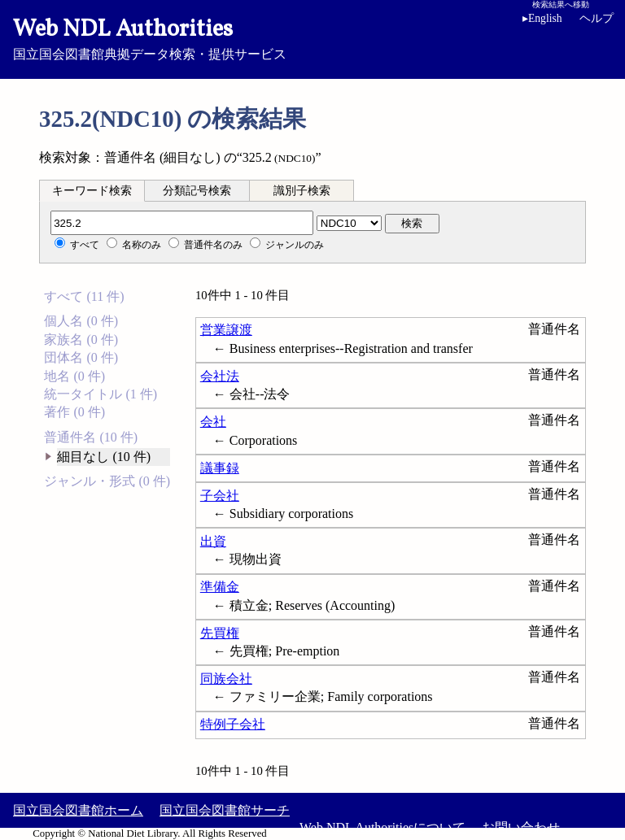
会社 (213, 422)
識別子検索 (302, 191)
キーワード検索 (92, 191)
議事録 (220, 468)
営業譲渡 (226, 330)
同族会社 (226, 679)
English (542, 18)
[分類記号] (182, 223)
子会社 (220, 496)
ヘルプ (597, 18)
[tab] (92, 190)
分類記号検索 (197, 191)
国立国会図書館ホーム (78, 810)
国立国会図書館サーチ (225, 810)
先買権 (220, 633)
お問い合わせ (521, 827)
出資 (213, 541)
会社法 (220, 376)
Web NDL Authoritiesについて (382, 827)
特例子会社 (233, 724)
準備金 (220, 587)
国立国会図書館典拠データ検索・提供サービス (312, 37)
